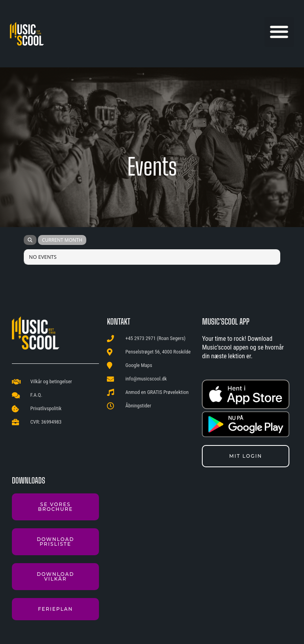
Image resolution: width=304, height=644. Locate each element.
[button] (279, 32)
